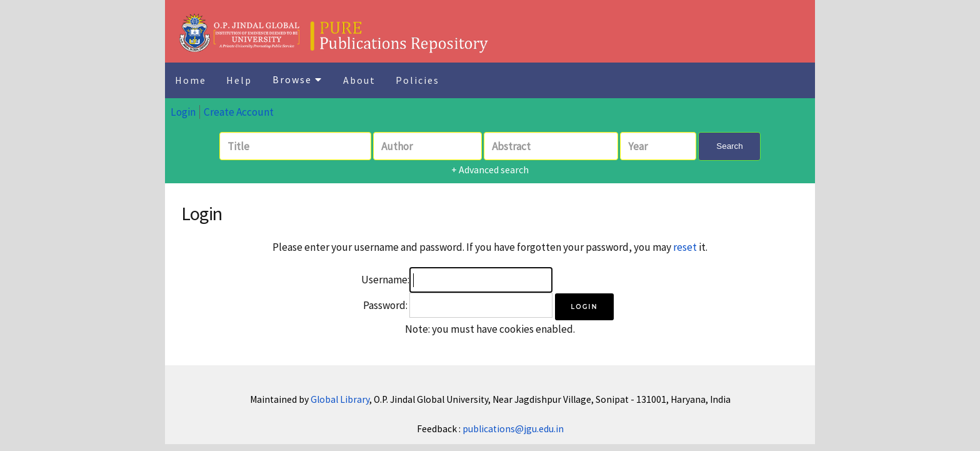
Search (729, 146)
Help (239, 80)
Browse (297, 79)
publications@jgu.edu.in (513, 429)
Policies (417, 80)
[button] (584, 307)
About (359, 80)
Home (191, 80)
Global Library (340, 399)
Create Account (239, 112)
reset (685, 247)
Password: (385, 305)
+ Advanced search (490, 170)
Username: (385, 280)
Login (183, 112)
